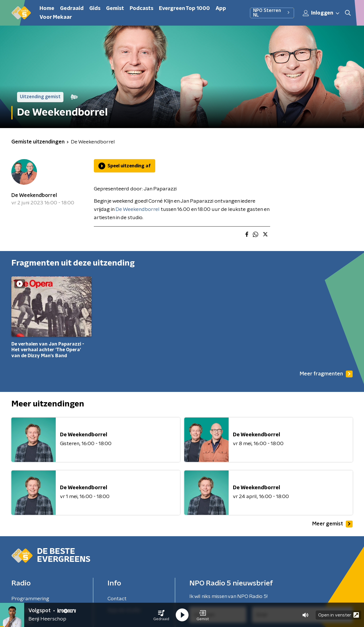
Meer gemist (332, 524)
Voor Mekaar (56, 17)
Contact (117, 599)
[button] (161, 615)
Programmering (30, 599)
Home (47, 9)
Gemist (115, 9)
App (221, 9)
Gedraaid (72, 9)
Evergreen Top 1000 (184, 9)
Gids (95, 9)
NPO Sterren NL (272, 13)
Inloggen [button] (321, 13)
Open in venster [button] (339, 615)
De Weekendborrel (34, 196)
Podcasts (141, 9)
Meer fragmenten (326, 374)
